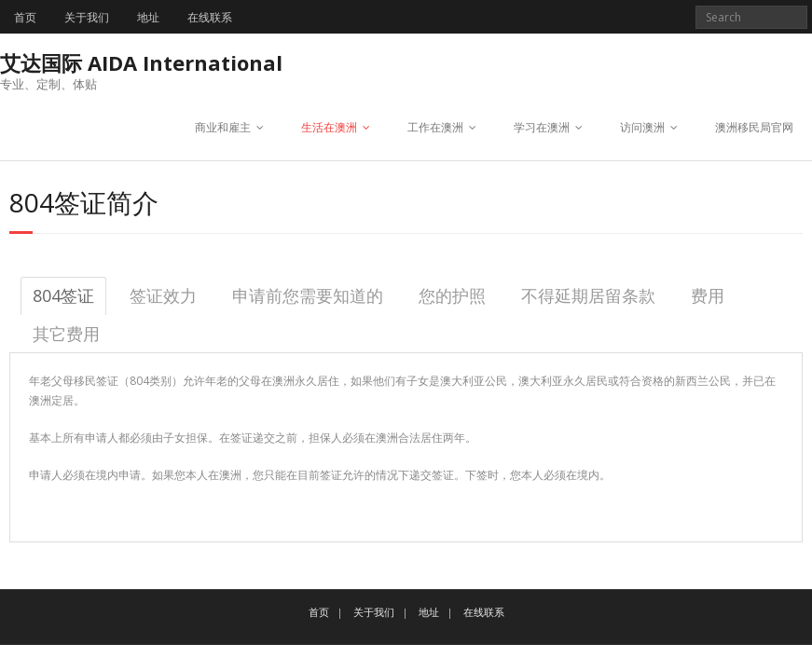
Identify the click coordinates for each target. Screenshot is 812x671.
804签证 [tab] (63, 295)
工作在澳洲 (435, 127)
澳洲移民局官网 (754, 127)
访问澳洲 (642, 127)
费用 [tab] (708, 295)
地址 (148, 17)
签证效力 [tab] (163, 295)
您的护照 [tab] (452, 295)
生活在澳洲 (329, 127)
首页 (25, 17)
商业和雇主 (223, 127)
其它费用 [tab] (66, 334)
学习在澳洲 (542, 127)
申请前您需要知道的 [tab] (308, 295)
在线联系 (210, 17)
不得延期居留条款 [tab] (588, 295)
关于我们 (87, 17)
